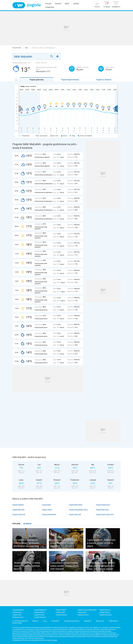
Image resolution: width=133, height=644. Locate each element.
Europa (58, 4)
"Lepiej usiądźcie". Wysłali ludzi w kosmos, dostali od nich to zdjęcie (101, 543)
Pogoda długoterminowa (70, 80)
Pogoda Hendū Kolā (19, 515)
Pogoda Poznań (39, 615)
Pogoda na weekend (104, 80)
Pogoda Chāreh (47, 510)
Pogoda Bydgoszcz (40, 610)
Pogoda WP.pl (17, 48)
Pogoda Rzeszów (61, 615)
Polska (48, 4)
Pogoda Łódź (82, 612)
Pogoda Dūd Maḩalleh (49, 515)
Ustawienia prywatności (72, 621)
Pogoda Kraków (39, 612)
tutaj (55, 640)
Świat (67, 4)
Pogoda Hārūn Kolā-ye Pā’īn (105, 515)
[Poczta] (97, 5)
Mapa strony (100, 621)
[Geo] (58, 56)
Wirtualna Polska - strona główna (19, 5)
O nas (45, 621)
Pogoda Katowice (105, 610)
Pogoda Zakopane (40, 617)
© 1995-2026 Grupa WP (20, 621)
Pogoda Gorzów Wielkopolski (87, 610)
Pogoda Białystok (18, 610)
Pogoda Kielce (17, 612)
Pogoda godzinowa (37, 80)
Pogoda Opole (17, 615)
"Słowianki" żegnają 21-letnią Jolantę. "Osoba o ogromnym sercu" (27, 566)
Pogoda (34, 5)
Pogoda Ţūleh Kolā (75, 515)
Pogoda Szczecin (83, 615)
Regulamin (88, 621)
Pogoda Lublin (60, 612)
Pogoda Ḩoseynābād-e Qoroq (78, 510)
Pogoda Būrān (46, 505)
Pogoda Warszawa (105, 615)
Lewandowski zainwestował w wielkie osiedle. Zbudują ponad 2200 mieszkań (64, 566)
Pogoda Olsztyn (104, 612)
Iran (27, 48)
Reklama (35, 621)
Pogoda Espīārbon (18, 505)
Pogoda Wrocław (18, 617)
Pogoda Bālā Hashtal (76, 505)
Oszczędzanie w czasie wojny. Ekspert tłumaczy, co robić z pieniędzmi (64, 543)
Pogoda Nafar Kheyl (102, 510)
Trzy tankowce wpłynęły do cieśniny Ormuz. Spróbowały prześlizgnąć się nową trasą (26, 543)
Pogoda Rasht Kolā (18, 510)
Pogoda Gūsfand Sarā (103, 505)
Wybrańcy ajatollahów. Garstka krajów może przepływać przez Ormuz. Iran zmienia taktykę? (101, 566)
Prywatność (55, 621)
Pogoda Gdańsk (61, 610)
